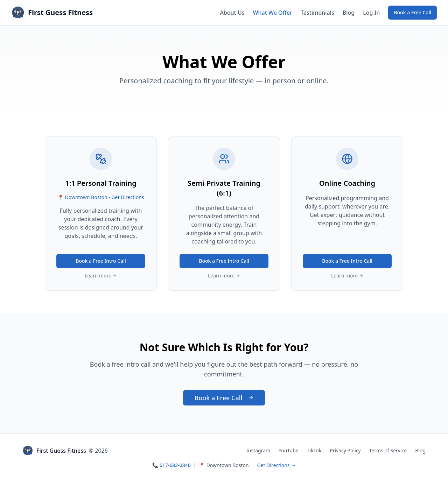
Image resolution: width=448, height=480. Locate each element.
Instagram (258, 450)
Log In (371, 13)
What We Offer (272, 13)
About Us (232, 13)
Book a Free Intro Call (101, 261)
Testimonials (317, 13)
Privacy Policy (345, 450)
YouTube (289, 450)
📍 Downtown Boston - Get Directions (101, 197)
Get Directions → (276, 465)
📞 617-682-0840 (171, 465)
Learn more (101, 276)
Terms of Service (388, 450)
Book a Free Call (412, 12)
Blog (349, 13)
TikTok (314, 450)
